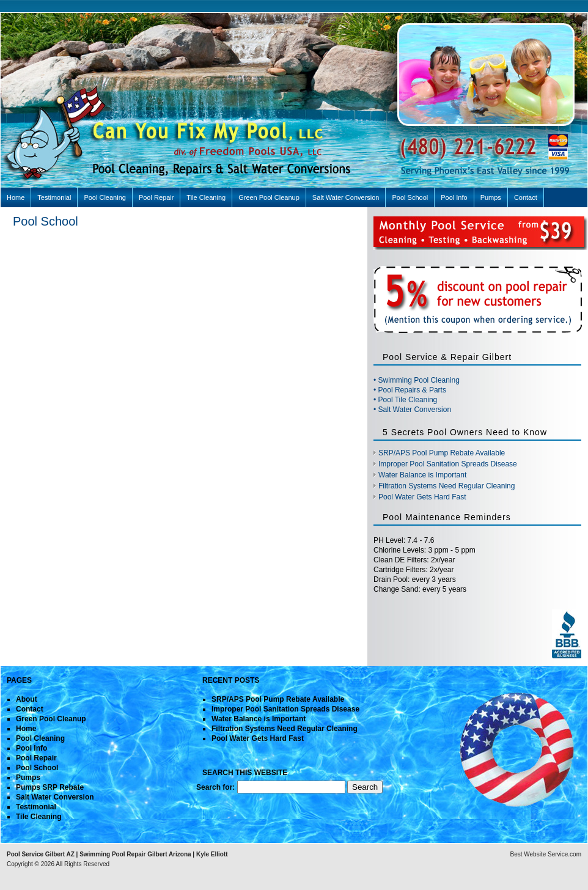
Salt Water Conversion (346, 197)
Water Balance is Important (422, 475)
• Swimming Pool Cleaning (417, 380)
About (27, 699)
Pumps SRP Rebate (50, 787)
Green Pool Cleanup (269, 197)
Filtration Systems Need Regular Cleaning (447, 486)
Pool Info (454, 197)
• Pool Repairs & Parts (410, 390)
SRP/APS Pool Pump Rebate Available (442, 453)
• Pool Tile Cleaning (405, 400)
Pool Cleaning (105, 197)
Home (16, 197)
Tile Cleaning (206, 197)
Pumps (491, 197)
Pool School (410, 197)
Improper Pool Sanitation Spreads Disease (448, 464)
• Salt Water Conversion (412, 410)
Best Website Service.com (546, 854)
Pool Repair (156, 197)
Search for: (215, 787)
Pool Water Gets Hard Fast (422, 497)
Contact (526, 197)
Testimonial (54, 197)
